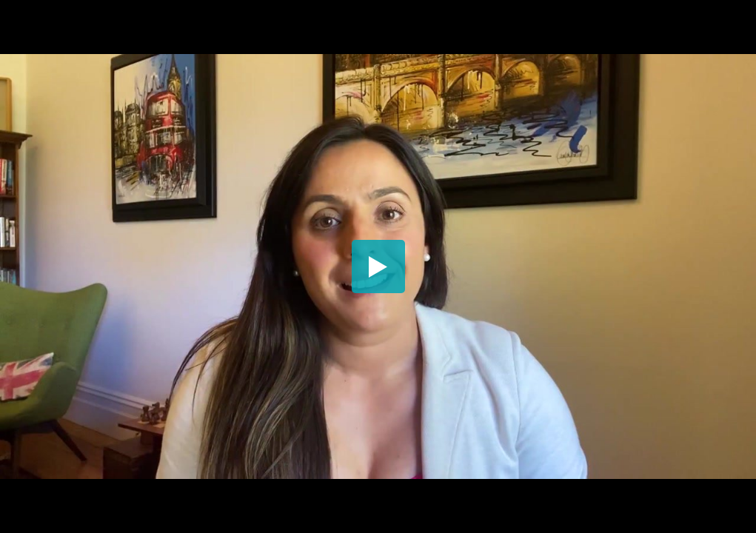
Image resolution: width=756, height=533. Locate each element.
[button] (378, 266)
